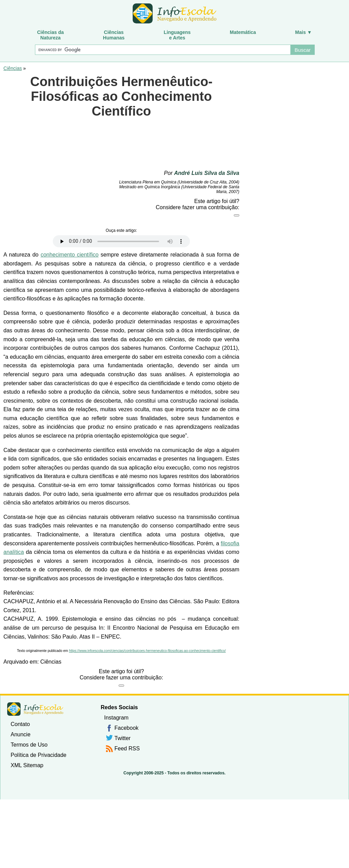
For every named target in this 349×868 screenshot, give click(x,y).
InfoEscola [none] (35, 709)
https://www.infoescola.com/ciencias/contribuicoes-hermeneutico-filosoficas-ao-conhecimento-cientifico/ (147, 651)
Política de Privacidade (39, 755)
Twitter (123, 738)
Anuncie (21, 734)
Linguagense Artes (177, 35)
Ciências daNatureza (50, 35)
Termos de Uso (29, 745)
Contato (20, 724)
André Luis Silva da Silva (207, 173)
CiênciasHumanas (114, 35)
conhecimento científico (69, 255)
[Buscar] (163, 50)
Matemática (243, 32)
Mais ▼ (304, 32)
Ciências (13, 68)
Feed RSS (127, 748)
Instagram (116, 718)
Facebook (127, 728)
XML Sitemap (27, 765)
